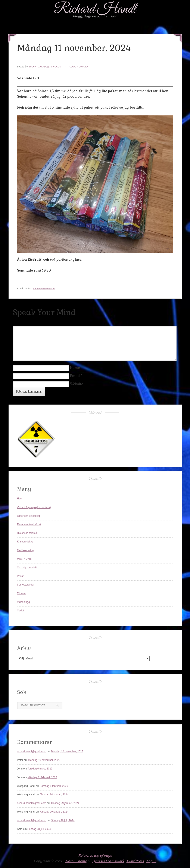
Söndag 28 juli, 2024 (63, 820)
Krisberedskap (25, 542)
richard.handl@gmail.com (45, 67)
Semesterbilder (26, 585)
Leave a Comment (80, 67)
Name (75, 368)
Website (77, 384)
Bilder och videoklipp (29, 516)
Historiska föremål (27, 533)
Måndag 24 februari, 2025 (42, 777)
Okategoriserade (44, 289)
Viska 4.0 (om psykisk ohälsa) (34, 507)
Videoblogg (24, 602)
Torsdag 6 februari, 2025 (54, 786)
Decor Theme (76, 861)
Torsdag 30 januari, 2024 (54, 795)
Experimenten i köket (29, 524)
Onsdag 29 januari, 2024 (65, 803)
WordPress (135, 861)
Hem (20, 499)
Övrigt (21, 611)
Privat (20, 576)
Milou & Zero (24, 559)
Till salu (21, 593)
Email (75, 376)
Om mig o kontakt (27, 568)
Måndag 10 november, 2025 (67, 751)
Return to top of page (95, 855)
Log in (151, 861)
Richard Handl (95, 9)
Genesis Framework (108, 861)
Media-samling (25, 550)
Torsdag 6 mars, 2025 (40, 769)
